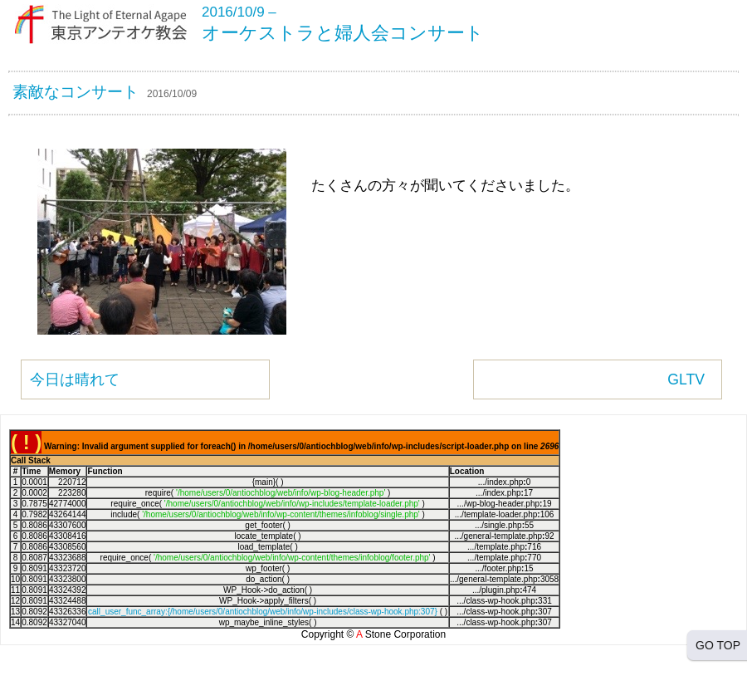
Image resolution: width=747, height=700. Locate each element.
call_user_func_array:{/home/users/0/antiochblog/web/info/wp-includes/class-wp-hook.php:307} (263, 612)
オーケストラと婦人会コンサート (343, 33)
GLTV (686, 379)
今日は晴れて (75, 379)
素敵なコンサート (76, 92)
